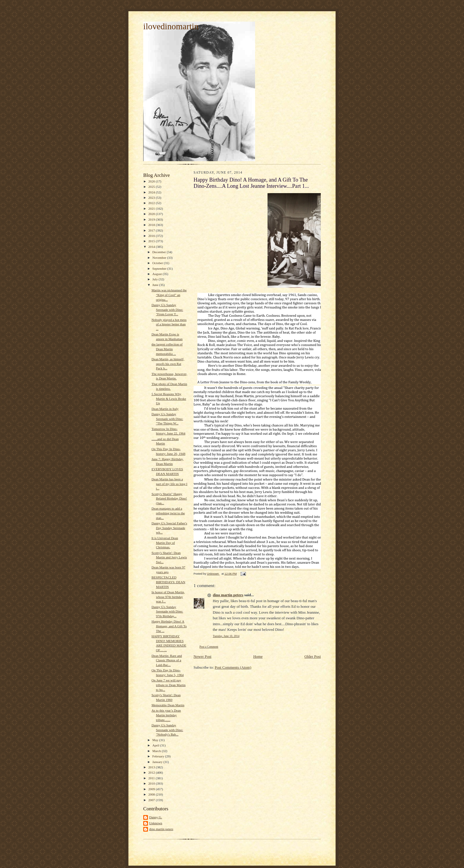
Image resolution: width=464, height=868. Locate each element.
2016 (152, 236)
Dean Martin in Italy (165, 409)
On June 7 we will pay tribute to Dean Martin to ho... (169, 685)
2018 (152, 225)
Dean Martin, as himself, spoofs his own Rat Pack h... (168, 364)
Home (258, 656)
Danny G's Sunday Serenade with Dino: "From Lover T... (167, 309)
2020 (152, 214)
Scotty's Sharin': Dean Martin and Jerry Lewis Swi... (169, 557)
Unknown (156, 823)
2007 (152, 800)
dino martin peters (161, 829)
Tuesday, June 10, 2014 (226, 636)
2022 (152, 203)
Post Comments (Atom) (233, 667)
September (160, 269)
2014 (152, 247)
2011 (152, 778)
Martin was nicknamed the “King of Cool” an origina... (169, 295)
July (156, 279)
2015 (152, 241)
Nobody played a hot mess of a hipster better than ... (169, 324)
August (158, 274)
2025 (152, 187)
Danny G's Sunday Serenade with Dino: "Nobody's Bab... (167, 730)
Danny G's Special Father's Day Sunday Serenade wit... (169, 528)
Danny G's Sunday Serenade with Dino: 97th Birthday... (167, 611)
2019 (152, 219)
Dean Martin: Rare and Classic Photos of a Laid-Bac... (167, 660)
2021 (152, 208)
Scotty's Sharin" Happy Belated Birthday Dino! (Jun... (169, 498)
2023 (152, 198)
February (159, 756)
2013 (152, 767)
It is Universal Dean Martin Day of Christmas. (165, 543)
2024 (152, 192)
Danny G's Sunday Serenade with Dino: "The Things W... (167, 419)
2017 (152, 230)
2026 (152, 181)
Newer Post (202, 656)
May (156, 740)
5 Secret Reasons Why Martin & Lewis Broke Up (169, 399)
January (158, 762)
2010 (152, 783)
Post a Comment (209, 647)
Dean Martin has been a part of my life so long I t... (169, 484)
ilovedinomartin (171, 26)
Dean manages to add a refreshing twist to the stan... (168, 513)
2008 (152, 794)
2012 (152, 772)
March (157, 751)
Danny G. (156, 817)
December (160, 252)
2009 (152, 789)
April (156, 745)
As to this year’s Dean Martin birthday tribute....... (166, 715)
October (158, 263)
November (160, 258)
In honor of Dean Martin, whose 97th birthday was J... (168, 597)
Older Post (313, 656)
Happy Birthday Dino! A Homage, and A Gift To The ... (169, 626)
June (156, 285)
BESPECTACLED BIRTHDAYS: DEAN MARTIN (168, 582)
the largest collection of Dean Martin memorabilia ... (167, 349)
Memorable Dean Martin (168, 705)
